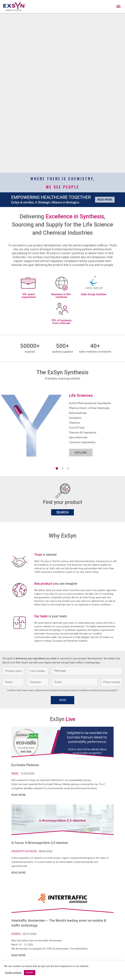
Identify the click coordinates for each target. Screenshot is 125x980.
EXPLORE (81, 453)
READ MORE (19, 795)
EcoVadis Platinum (25, 765)
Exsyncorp (119, 1)
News (15, 774)
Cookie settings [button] (13, 973)
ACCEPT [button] (30, 973)
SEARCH (62, 512)
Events (16, 934)
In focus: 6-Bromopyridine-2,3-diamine (40, 843)
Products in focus (24, 851)
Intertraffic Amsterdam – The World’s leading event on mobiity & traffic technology (59, 923)
